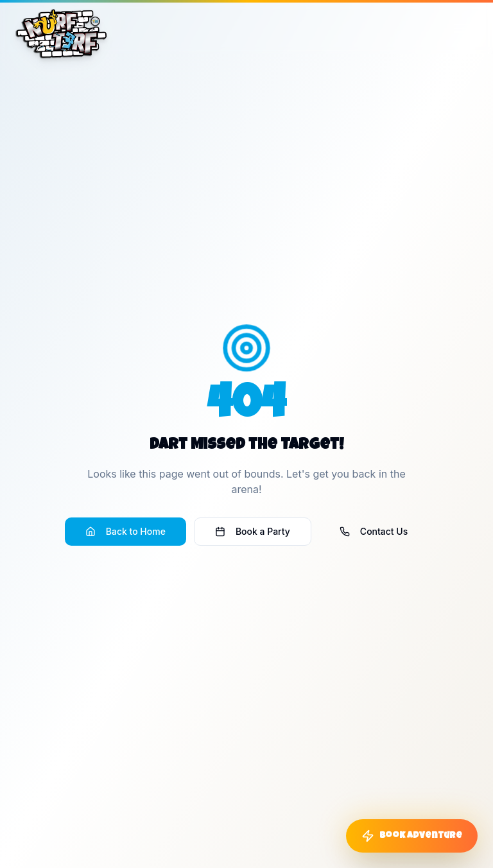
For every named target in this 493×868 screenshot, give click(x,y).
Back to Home (125, 531)
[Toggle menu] (462, 28)
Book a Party (253, 531)
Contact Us (374, 531)
